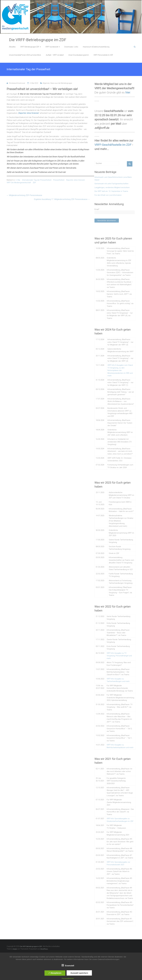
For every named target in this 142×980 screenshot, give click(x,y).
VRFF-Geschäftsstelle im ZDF (113, 145)
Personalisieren (68, 978)
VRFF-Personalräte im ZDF (103, 55)
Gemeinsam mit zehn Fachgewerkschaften (111, 184)
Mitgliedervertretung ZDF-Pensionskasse (24, 195)
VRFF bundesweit (52, 47)
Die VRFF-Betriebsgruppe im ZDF (38, 40)
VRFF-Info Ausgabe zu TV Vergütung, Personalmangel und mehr (119, 656)
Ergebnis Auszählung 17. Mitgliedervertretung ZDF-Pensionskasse (62, 199)
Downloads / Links (71, 47)
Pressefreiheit (59, 180)
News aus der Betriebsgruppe (61, 83)
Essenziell (68, 965)
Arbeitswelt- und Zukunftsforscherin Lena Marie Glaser (113, 179)
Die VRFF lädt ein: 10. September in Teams (111, 191)
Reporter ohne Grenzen (76, 180)
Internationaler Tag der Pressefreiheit (37, 180)
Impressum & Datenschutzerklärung (96, 47)
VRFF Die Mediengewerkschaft (19, 183)
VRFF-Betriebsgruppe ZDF (30, 47)
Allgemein (46, 83)
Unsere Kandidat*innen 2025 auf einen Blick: (25, 55)
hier (128, 93)
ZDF (34, 183)
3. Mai (18, 180)
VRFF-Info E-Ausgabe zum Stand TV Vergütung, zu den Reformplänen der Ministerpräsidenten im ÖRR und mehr (120, 370)
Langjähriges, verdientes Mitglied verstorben (112, 187)
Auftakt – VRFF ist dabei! (55, 55)
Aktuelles (12, 47)
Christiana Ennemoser (17, 83)
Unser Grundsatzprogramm (79, 55)
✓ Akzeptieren (55, 973)
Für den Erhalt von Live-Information (108, 195)
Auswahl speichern (79, 973)
